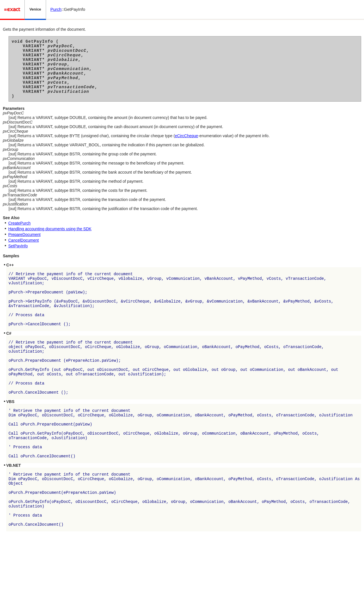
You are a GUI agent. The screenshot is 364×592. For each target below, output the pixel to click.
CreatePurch (19, 234)
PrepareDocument (24, 246)
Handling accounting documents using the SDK (50, 240)
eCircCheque (187, 147)
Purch (56, 9)
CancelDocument (23, 251)
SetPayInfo (18, 257)
